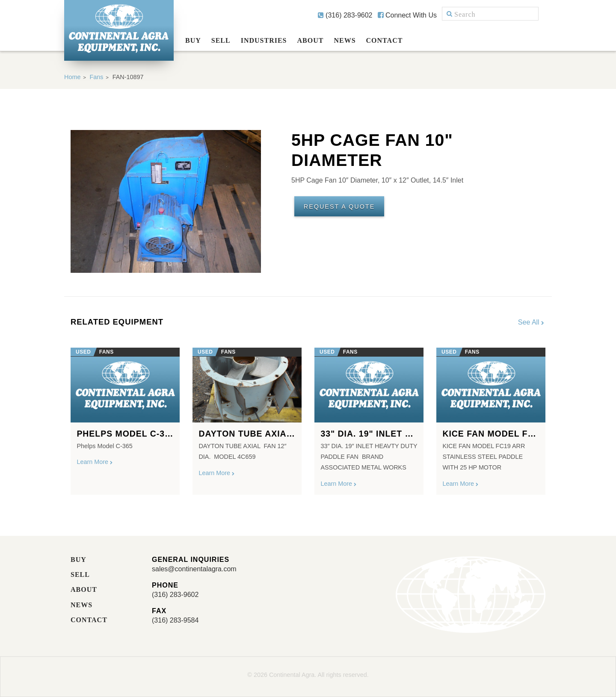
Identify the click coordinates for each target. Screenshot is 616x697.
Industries (264, 40)
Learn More (95, 462)
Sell (221, 40)
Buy (193, 40)
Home (72, 77)
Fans (97, 77)
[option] (125, 418)
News (345, 40)
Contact (385, 40)
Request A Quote (339, 207)
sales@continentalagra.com (194, 569)
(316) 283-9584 (175, 620)
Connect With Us (407, 15)
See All (532, 322)
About (311, 40)
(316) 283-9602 (345, 15)
